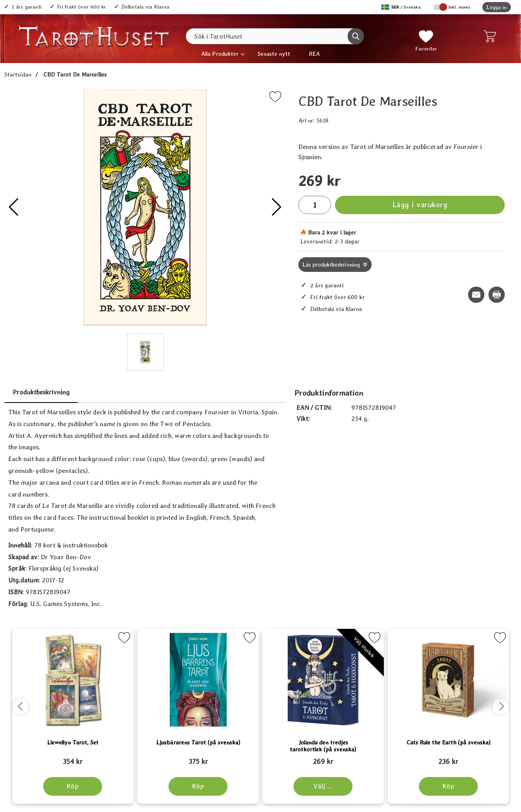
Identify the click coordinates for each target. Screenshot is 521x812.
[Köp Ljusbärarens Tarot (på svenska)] (198, 786)
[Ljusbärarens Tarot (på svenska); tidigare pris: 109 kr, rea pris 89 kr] (198, 758)
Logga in (497, 7)
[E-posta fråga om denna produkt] (476, 295)
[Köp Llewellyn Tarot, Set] (73, 786)
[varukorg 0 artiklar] (491, 36)
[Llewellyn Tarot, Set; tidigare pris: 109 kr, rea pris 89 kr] (73, 758)
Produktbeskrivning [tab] (41, 392)
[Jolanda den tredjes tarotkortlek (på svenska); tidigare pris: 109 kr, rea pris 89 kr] (323, 758)
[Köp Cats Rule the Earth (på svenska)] (448, 786)
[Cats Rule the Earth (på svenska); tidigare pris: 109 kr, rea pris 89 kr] (449, 758)
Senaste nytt (274, 54)
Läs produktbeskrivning (331, 265)
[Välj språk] (402, 7)
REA (314, 54)
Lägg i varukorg (420, 205)
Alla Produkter (220, 54)
